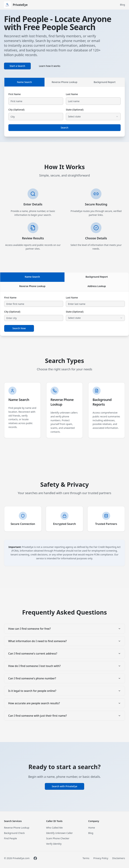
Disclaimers (119, 858)
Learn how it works (50, 66)
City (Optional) (16, 110)
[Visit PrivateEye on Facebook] (35, 858)
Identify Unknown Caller (59, 833)
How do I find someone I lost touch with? (64, 666)
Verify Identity (54, 844)
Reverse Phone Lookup (65, 82)
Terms (86, 858)
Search (64, 128)
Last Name (72, 94)
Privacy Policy (101, 858)
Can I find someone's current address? (64, 654)
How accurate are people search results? (64, 703)
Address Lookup (97, 286)
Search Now (19, 328)
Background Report (105, 82)
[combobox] (93, 117)
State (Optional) (75, 110)
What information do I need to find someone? (64, 641)
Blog (122, 5)
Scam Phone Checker (58, 838)
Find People (10, 838)
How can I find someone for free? (64, 629)
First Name (15, 94)
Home (92, 828)
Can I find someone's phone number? (64, 678)
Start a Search (17, 66)
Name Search (24, 82)
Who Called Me (54, 828)
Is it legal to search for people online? (64, 691)
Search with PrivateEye (64, 786)
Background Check (14, 833)
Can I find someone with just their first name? (64, 716)
